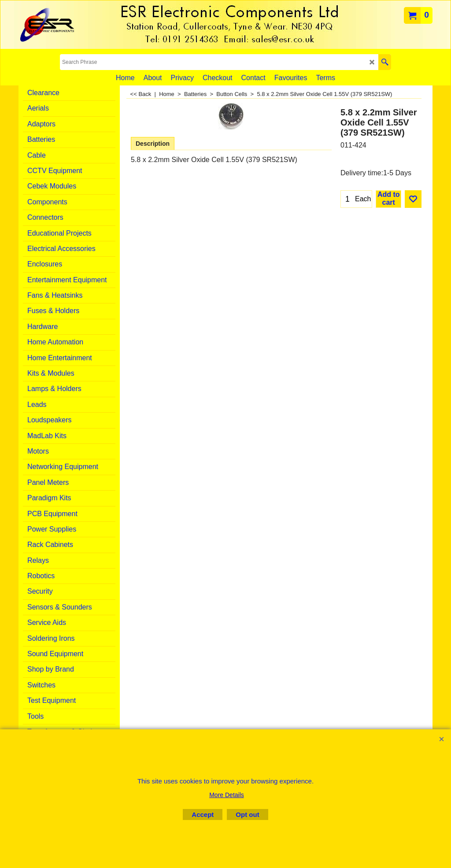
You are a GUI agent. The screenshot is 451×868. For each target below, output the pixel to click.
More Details (227, 795)
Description (153, 144)
